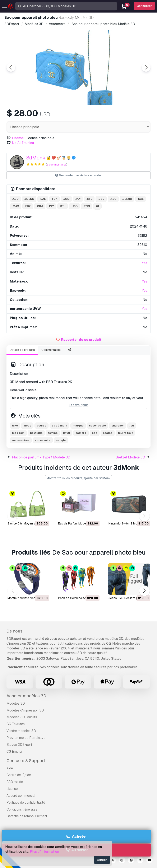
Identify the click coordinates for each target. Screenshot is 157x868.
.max (16, 206)
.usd (101, 199)
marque (78, 426)
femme (53, 433)
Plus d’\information (44, 852)
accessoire (43, 440)
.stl (89, 199)
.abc (15, 199)
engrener (118, 426)
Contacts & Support (26, 761)
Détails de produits (22, 350)
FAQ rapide (15, 782)
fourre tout (125, 433)
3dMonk (36, 158)
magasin (18, 433)
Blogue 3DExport (19, 745)
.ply (78, 199)
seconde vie (97, 426)
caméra (81, 433)
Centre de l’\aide (19, 775)
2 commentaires (57, 165)
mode (27, 426)
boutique (36, 433)
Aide (10, 768)
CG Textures (16, 724)
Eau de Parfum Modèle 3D (75, 523)
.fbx (54, 199)
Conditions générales (22, 809)
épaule (108, 433)
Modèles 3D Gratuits (22, 717)
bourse (41, 426)
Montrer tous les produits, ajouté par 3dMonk (78, 478)
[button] (144, 516)
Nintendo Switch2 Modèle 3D (128, 523)
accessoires (21, 440)
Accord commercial (21, 796)
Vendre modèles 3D (21, 731)
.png (87, 206)
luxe (15, 426)
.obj (66, 199)
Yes (145, 263)
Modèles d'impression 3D (25, 710)
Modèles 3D (16, 703)
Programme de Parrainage (26, 738)
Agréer (102, 860)
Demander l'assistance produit (79, 175)
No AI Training (23, 143)
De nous (15, 631)
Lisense (12, 789)
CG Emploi (14, 752)
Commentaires (51, 350)
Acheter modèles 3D (26, 696)
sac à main (59, 426)
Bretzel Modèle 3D (130, 457)
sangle (61, 440)
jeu (132, 426)
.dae (43, 199)
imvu (66, 433)
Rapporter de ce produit (81, 340)
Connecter (144, 6)
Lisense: (18, 138)
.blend (29, 199)
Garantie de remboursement (27, 816)
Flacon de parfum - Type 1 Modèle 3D (41, 457)
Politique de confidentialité (26, 802)
